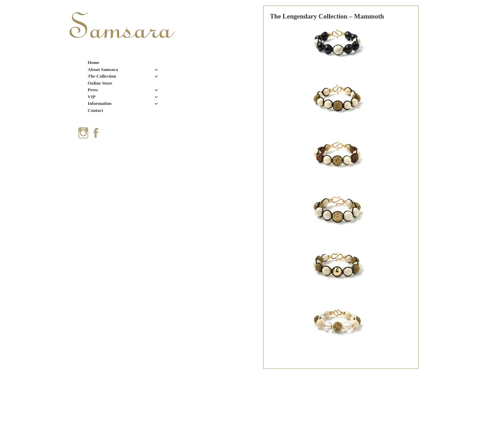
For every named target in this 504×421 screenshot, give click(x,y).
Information (100, 103)
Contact (96, 110)
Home (94, 62)
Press (93, 90)
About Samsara (103, 69)
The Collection (102, 76)
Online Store (100, 83)
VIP (92, 97)
